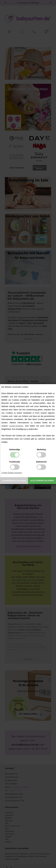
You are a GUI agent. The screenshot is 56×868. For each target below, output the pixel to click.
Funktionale (15, 462)
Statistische (41, 462)
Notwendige (15, 449)
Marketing (41, 449)
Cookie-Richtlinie (16, 426)
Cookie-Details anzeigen (12, 473)
